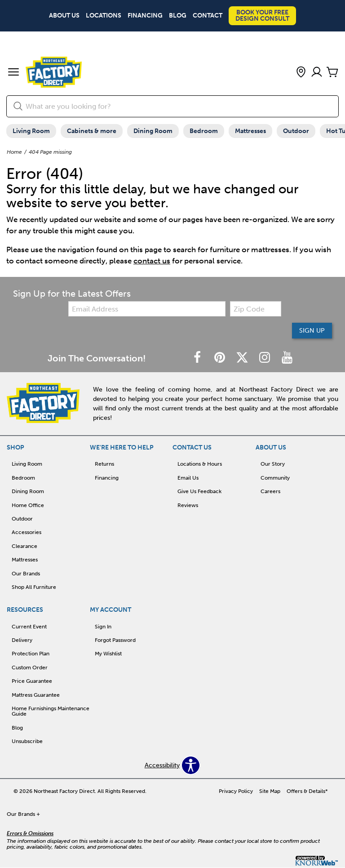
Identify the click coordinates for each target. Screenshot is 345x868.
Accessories (27, 532)
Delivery (22, 640)
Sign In (103, 627)
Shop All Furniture (34, 587)
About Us (64, 16)
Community (275, 478)
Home (14, 152)
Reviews (188, 505)
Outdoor (296, 131)
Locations (104, 16)
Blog (178, 16)
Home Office (28, 505)
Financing (145, 16)
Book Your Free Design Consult (262, 16)
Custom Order (30, 668)
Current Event (29, 627)
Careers (270, 491)
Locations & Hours (200, 464)
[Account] (317, 73)
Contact (208, 16)
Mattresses (250, 131)
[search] (172, 106)
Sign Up (312, 331)
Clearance (24, 546)
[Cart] (332, 73)
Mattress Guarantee (36, 695)
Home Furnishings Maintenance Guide (51, 711)
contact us (152, 261)
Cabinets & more (92, 131)
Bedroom (204, 131)
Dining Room (153, 131)
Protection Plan (31, 654)
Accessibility (162, 766)
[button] (13, 73)
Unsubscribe (27, 741)
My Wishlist (108, 654)
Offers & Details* (307, 791)
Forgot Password (115, 640)
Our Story (273, 464)
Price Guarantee (32, 681)
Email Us (188, 478)
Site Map (270, 791)
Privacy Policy (236, 791)
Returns (104, 464)
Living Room (31, 131)
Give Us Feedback (199, 491)
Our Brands (26, 574)
